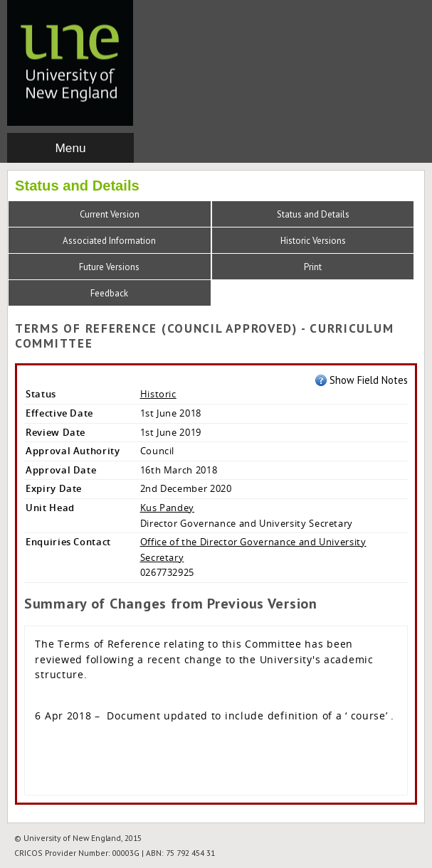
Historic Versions (313, 241)
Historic (158, 394)
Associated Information (109, 241)
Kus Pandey (167, 508)
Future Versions (109, 267)
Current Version (110, 214)
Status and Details (313, 214)
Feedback (109, 293)
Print (313, 267)
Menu (70, 148)
